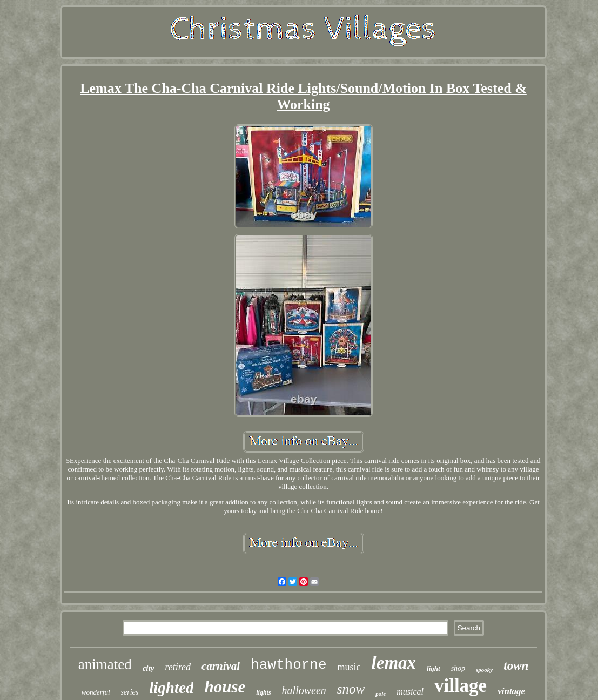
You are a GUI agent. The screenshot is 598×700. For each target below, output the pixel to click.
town (516, 666)
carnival (221, 666)
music (349, 667)
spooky (484, 670)
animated (105, 664)
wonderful (96, 692)
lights (263, 692)
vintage (511, 691)
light (434, 668)
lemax (394, 663)
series (130, 692)
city (149, 668)
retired (178, 667)
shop (458, 668)
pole (381, 694)
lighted (171, 688)
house (225, 687)
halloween (304, 690)
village (461, 686)
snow (351, 689)
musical (410, 692)
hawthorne (288, 665)
